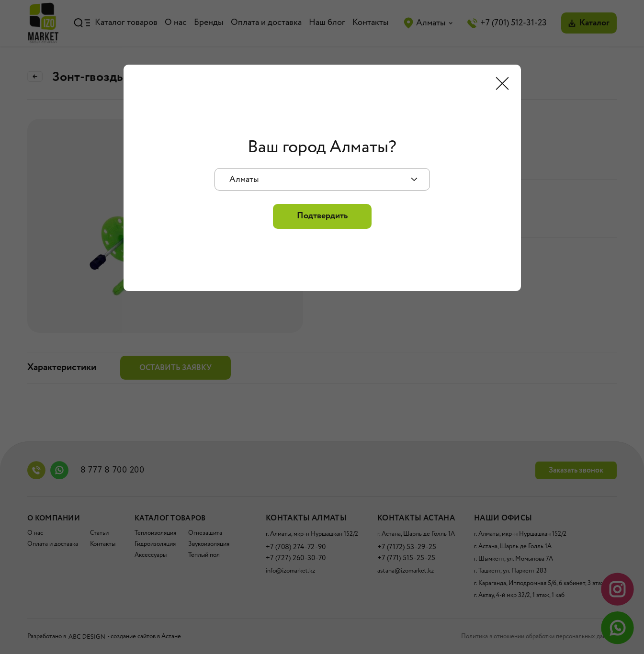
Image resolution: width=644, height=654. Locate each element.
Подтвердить (322, 216)
